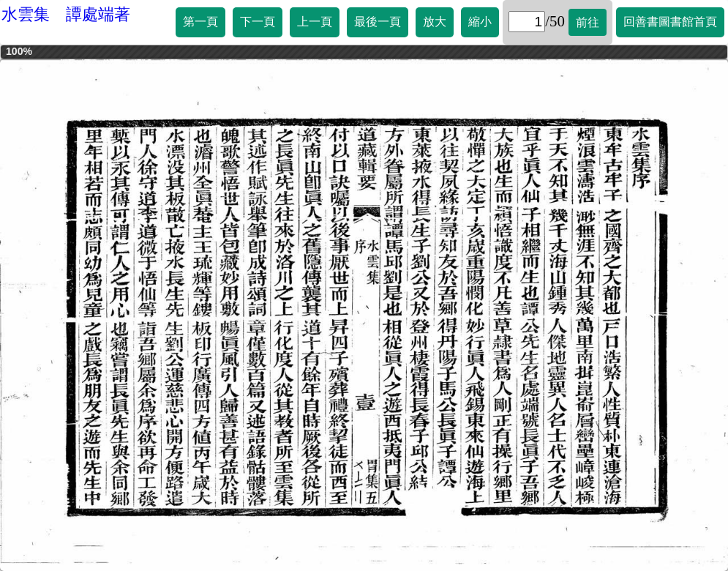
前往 (588, 22)
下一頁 (258, 22)
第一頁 (200, 22)
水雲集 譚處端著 (66, 14)
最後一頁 (378, 22)
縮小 (480, 22)
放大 (435, 22)
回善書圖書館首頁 (670, 22)
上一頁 (315, 22)
